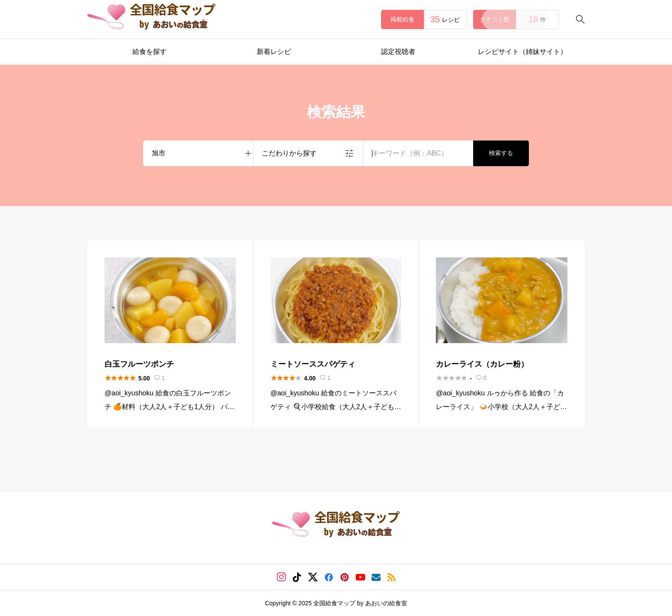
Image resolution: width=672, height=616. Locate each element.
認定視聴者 (398, 52)
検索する (501, 153)
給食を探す (150, 52)
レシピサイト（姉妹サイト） (522, 52)
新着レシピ (274, 52)
